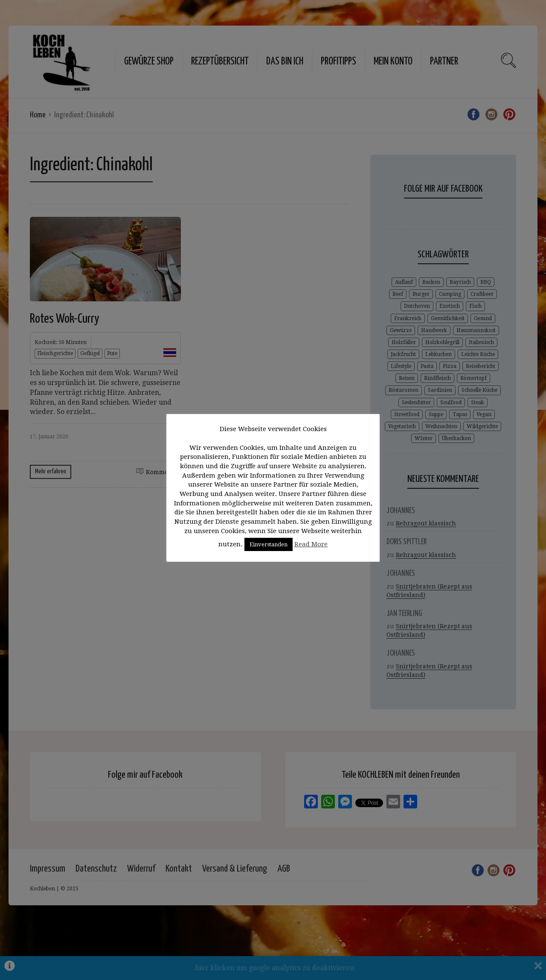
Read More (311, 544)
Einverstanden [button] (269, 544)
